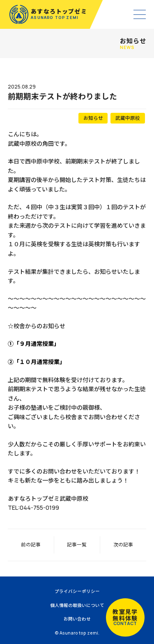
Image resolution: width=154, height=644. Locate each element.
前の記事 (31, 545)
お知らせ (93, 118)
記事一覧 (77, 545)
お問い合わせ (77, 619)
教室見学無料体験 (125, 617)
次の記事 (123, 545)
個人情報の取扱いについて (77, 605)
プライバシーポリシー (77, 591)
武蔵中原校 (128, 118)
